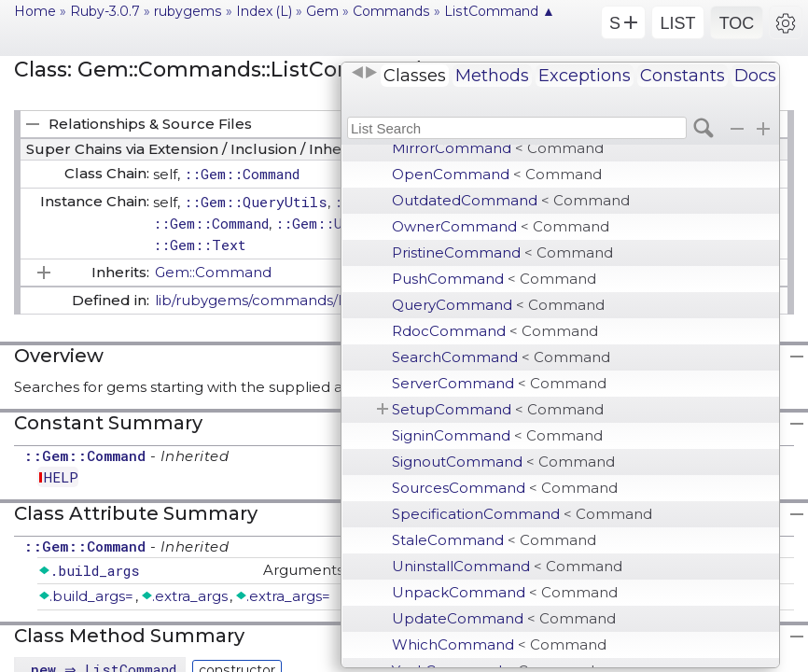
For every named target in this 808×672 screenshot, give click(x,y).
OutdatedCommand (511, 200)
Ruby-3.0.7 (105, 11)
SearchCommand (501, 357)
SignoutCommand (503, 462)
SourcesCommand (505, 488)
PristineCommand (502, 252)
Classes (415, 76)
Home (35, 11)
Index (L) (264, 11)
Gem (322, 11)
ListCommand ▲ (500, 11)
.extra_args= (288, 596)
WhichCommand (499, 644)
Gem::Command (213, 272)
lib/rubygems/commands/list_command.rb (306, 300)
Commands (391, 11)
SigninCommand (497, 435)
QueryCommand (498, 305)
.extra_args (190, 596)
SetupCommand (498, 409)
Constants (683, 76)
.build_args (95, 570)
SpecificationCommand (522, 514)
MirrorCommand (498, 148)
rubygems (188, 11)
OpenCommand (497, 174)
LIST (677, 23)
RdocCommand (495, 331)
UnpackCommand (505, 592)
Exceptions (585, 76)
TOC (737, 23)
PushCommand (494, 279)
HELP (61, 477)
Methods (492, 76)
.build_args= (91, 596)
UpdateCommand (504, 618)
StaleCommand (494, 540)
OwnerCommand (501, 226)
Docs (755, 76)
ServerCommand (499, 383)
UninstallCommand (507, 566)
